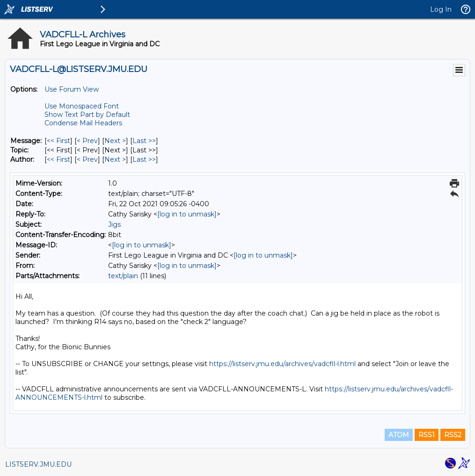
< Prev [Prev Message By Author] (87, 159)
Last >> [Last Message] (144, 141)
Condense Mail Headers (83, 123)
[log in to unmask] (187, 214)
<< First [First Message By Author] (58, 159)
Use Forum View (72, 89)
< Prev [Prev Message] (87, 141)
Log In (441, 9)
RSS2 (453, 435)
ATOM (399, 435)
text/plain (123, 276)
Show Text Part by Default (87, 115)
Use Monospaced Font (82, 106)
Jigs (114, 224)
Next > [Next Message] (115, 141)
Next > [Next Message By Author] (115, 159)
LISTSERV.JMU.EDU (38, 464)
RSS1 (427, 435)
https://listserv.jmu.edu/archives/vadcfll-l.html (282, 364)
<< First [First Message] (58, 141)
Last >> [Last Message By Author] (144, 159)
